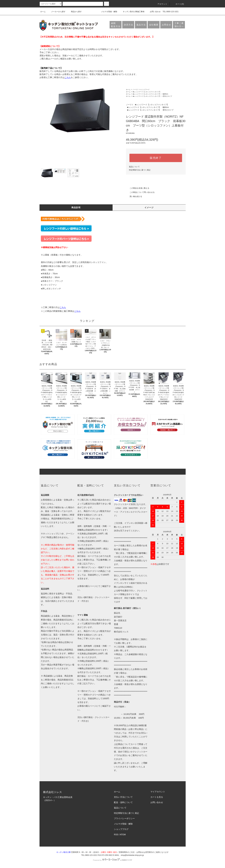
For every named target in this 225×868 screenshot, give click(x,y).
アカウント (161, 4)
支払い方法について (123, 797)
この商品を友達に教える (138, 188)
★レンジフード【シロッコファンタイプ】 (147, 92)
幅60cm (166, 94)
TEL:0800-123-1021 (171, 12)
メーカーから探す (57, 12)
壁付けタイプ (167, 96)
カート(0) (178, 4)
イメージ (149, 207)
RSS (116, 835)
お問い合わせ (153, 12)
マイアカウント (158, 792)
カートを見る (157, 797)
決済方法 (128, 25)
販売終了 (156, 158)
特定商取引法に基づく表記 (140, 170)
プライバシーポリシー (124, 818)
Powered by (112, 860)
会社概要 (154, 25)
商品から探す (75, 12)
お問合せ (166, 25)
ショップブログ (121, 829)
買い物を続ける (134, 196)
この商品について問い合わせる (140, 192)
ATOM (123, 835)
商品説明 (76, 207)
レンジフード (145, 90)
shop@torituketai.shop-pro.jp (132, 855)
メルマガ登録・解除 (107, 12)
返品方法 (141, 25)
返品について (134, 167)
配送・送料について (123, 802)
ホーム (43, 12)
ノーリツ (136, 90)
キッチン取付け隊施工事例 (132, 12)
